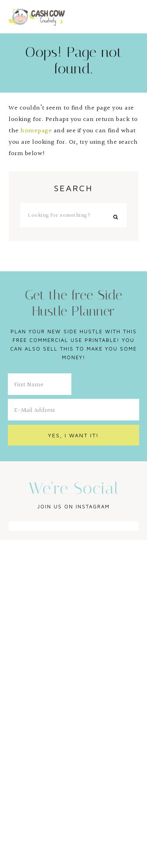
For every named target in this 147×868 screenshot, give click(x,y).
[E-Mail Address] (73, 410)
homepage (36, 131)
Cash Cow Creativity (37, 16)
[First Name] (40, 384)
